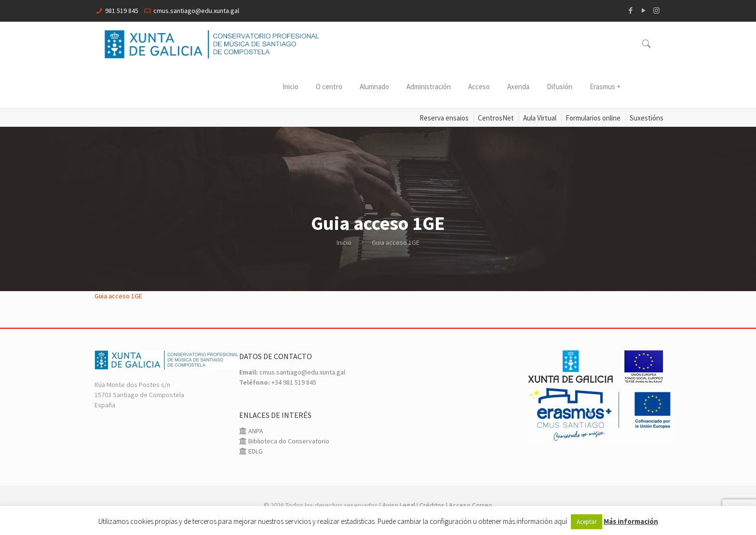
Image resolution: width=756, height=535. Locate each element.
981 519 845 (122, 11)
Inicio (344, 242)
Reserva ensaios (444, 118)
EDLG (255, 451)
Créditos (432, 505)
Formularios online (593, 118)
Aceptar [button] (587, 522)
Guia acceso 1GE (118, 296)
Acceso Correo (471, 505)
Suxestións (647, 118)
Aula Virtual (540, 118)
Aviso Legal (399, 505)
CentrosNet (496, 118)
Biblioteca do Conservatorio (288, 441)
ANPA (255, 431)
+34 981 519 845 (294, 382)
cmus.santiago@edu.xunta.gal (196, 11)
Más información (631, 521)
